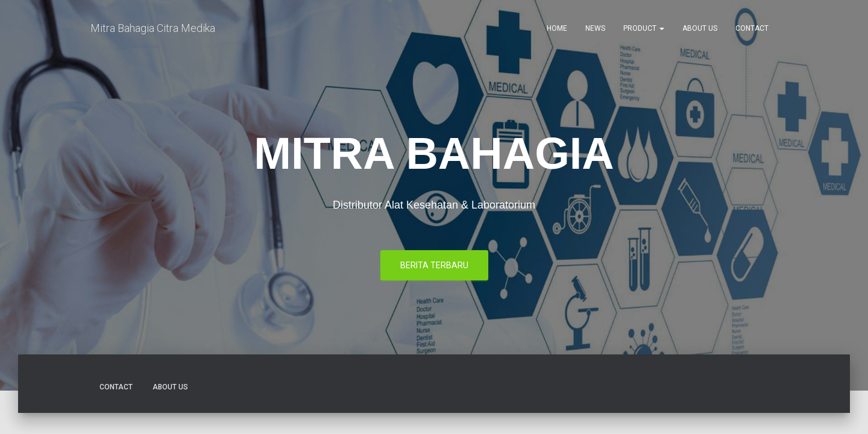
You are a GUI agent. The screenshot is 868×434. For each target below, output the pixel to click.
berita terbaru (434, 204)
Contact (752, 30)
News (595, 30)
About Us (700, 30)
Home (557, 30)
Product (644, 30)
